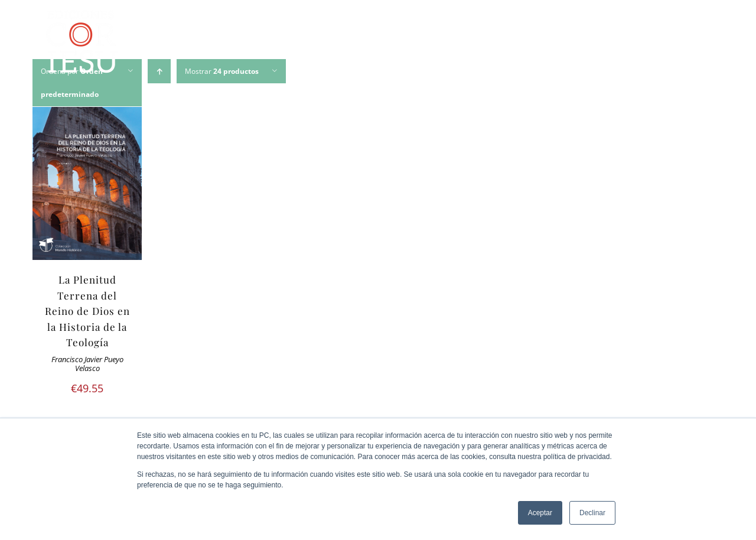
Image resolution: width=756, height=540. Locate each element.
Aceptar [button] (540, 513)
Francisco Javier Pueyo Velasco (87, 364)
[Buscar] (700, 44)
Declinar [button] (592, 513)
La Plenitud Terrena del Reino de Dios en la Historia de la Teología (87, 311)
